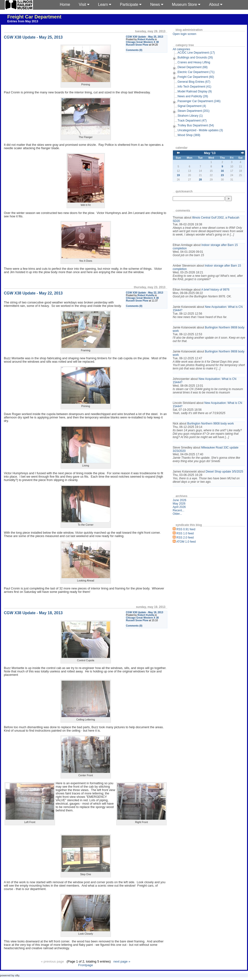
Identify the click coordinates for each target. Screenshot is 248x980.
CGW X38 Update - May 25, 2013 (145, 37)
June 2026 (179, 500)
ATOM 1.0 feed (186, 542)
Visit (84, 4)
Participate (131, 4)
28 (200, 180)
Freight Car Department (34, 17)
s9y (17, 975)
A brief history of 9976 (215, 290)
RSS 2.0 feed (185, 538)
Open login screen (184, 34)
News (157, 4)
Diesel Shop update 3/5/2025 (224, 472)
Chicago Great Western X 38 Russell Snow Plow (142, 43)
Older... (177, 514)
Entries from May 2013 (23, 21)
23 (222, 175)
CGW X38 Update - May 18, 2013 (145, 612)
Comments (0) (134, 50)
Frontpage (86, 965)
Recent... (178, 510)
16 (222, 171)
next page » (122, 961)
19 (178, 175)
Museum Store (186, 4)
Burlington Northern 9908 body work (210, 424)
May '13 (210, 153)
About (216, 4)
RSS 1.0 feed (185, 533)
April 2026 (179, 507)
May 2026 (179, 504)
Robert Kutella (146, 39)
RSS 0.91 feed (186, 529)
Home (65, 4)
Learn (105, 4)
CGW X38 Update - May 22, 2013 (145, 293)
